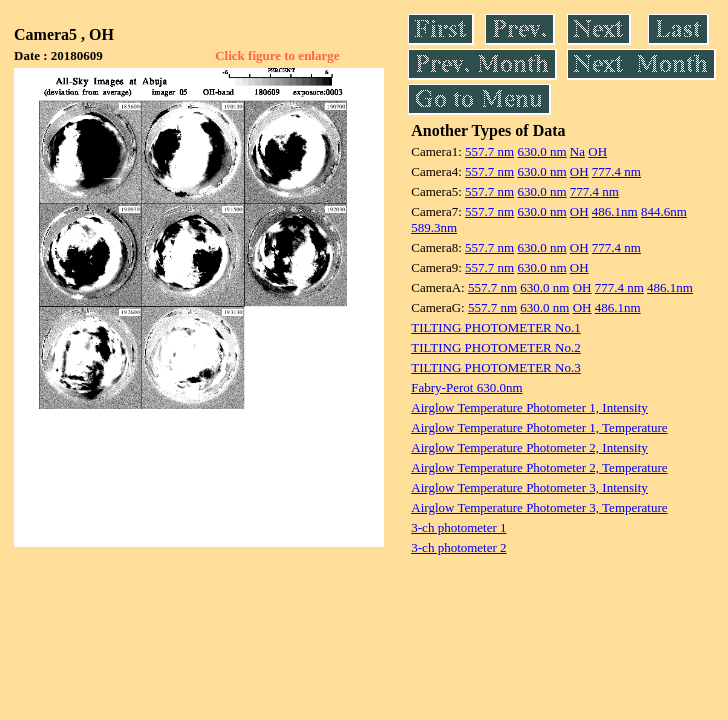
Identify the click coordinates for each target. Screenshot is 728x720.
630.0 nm (541, 151)
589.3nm (434, 227)
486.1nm (615, 211)
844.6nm (664, 211)
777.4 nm (616, 171)
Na (577, 151)
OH (597, 151)
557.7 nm (489, 151)
